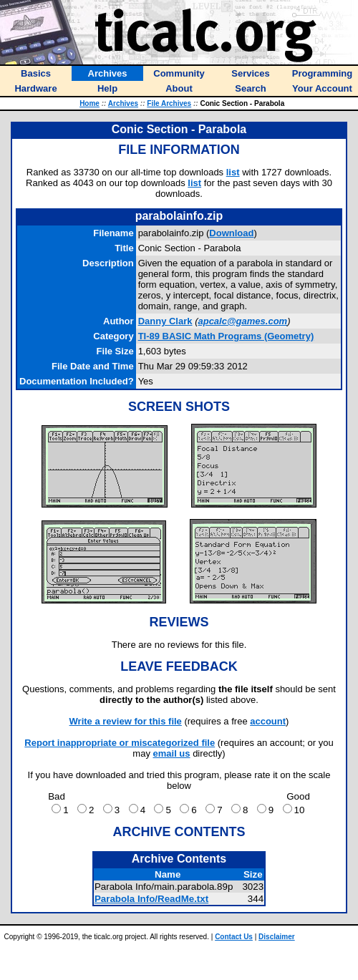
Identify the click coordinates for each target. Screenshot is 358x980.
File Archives (169, 103)
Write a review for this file (126, 721)
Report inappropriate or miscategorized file (120, 743)
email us (172, 753)
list (233, 172)
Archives (123, 103)
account (268, 721)
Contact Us (234, 937)
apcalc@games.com (242, 321)
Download (231, 233)
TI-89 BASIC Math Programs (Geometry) (226, 336)
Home (89, 103)
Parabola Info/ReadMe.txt (151, 899)
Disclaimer (277, 937)
